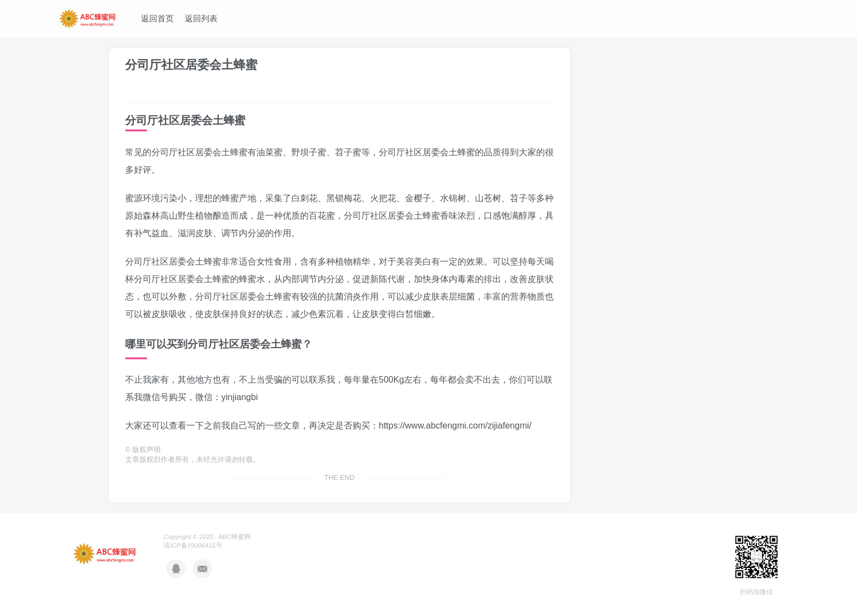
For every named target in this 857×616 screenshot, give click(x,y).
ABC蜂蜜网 (234, 536)
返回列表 (201, 18)
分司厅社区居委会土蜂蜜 (191, 65)
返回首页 (157, 18)
